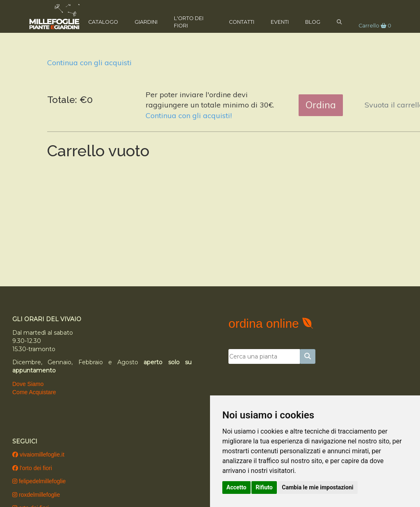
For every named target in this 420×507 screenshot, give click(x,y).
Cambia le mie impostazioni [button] (317, 487)
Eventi (276, 21)
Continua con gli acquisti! (189, 115)
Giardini (150, 21)
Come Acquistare (34, 392)
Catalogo (107, 21)
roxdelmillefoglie (36, 495)
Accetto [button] (236, 487)
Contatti (237, 21)
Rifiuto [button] (264, 487)
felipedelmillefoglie (39, 481)
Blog (309, 21)
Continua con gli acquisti (89, 63)
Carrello (371, 25)
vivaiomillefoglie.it (38, 454)
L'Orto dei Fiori (193, 21)
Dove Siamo (28, 384)
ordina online (265, 323)
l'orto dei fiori (32, 468)
